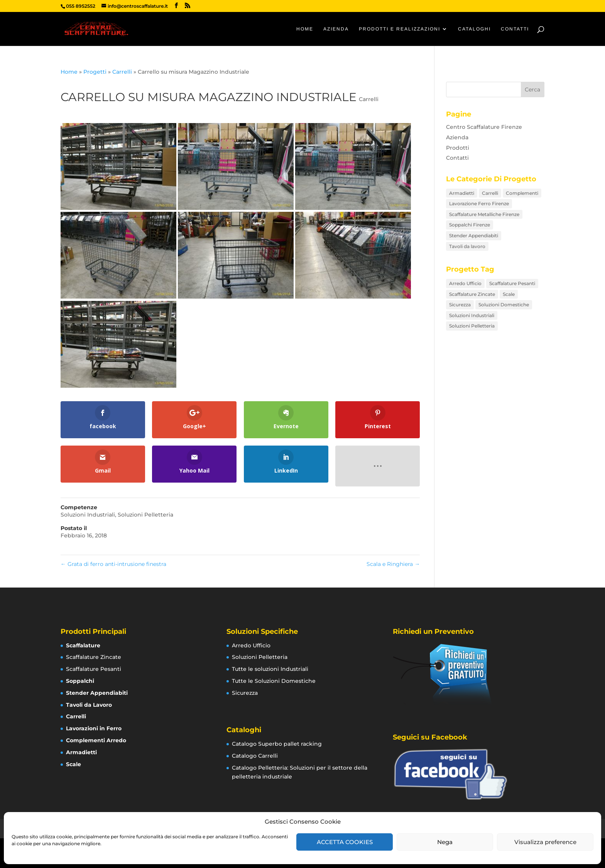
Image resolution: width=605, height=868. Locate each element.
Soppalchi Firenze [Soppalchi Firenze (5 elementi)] (470, 225)
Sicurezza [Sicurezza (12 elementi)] (460, 305)
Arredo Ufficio (251, 645)
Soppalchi (80, 681)
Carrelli (122, 72)
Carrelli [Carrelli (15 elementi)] (490, 193)
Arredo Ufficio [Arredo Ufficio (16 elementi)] (465, 283)
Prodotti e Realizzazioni (400, 29)
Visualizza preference (545, 842)
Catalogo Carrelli (255, 756)
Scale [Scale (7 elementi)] (509, 294)
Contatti (515, 29)
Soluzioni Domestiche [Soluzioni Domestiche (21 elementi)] (504, 305)
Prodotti (458, 148)
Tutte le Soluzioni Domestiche (274, 681)
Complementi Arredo (96, 740)
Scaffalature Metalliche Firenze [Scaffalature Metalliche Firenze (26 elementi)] (484, 214)
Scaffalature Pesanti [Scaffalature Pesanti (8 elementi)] (512, 283)
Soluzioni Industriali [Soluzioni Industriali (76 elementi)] (472, 315)
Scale (74, 764)
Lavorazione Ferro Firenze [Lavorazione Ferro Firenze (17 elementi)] (479, 203)
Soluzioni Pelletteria (145, 515)
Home (305, 29)
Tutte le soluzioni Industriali (270, 669)
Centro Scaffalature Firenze (484, 127)
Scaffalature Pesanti (94, 669)
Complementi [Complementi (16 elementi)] (522, 193)
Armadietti (81, 752)
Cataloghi (474, 29)
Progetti (95, 72)
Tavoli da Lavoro (89, 705)
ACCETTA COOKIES (345, 842)
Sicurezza (245, 693)
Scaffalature (83, 645)
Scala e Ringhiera (393, 564)
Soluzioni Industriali (88, 515)
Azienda (336, 29)
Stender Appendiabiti (97, 693)
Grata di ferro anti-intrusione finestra (113, 564)
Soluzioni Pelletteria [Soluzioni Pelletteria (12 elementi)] (472, 326)
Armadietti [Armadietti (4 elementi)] (462, 193)
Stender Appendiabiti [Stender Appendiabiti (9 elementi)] (474, 236)
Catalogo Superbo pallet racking (277, 744)
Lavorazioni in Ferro (94, 728)
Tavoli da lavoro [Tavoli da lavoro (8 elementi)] (467, 246)
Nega (445, 842)
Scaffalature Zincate (94, 657)
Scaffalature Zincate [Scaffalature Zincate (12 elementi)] (472, 294)
